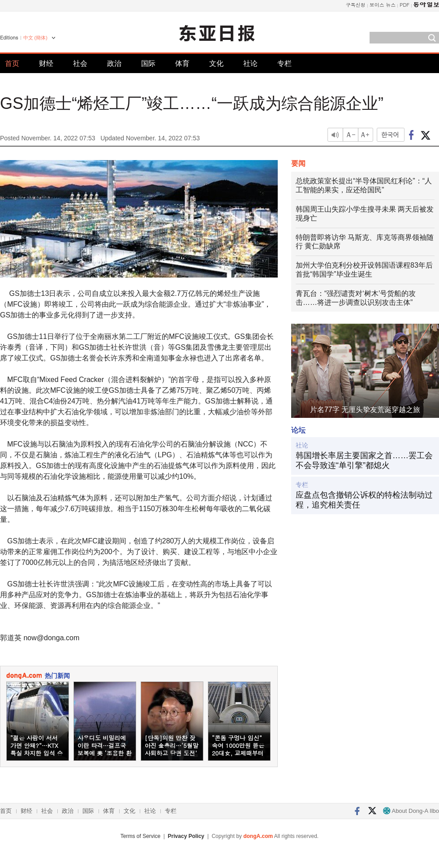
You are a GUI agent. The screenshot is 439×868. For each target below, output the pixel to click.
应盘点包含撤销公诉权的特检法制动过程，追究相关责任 (364, 500)
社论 (250, 63)
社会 (80, 63)
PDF (405, 5)
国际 (148, 63)
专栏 (284, 63)
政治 (114, 63)
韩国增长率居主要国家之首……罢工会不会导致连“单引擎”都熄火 (364, 460)
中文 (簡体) (35, 38)
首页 (12, 63)
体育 (182, 63)
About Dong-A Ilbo (411, 811)
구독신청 (356, 5)
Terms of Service (140, 836)
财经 (46, 63)
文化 (216, 63)
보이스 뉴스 (383, 5)
